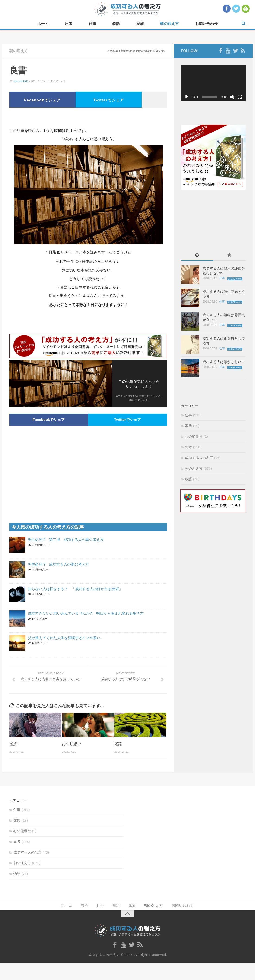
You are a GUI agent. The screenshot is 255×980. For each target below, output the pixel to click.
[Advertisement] (88, 119)
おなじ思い (72, 744)
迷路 (118, 744)
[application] (213, 83)
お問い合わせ (206, 24)
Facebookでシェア (42, 100)
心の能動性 (194, 436)
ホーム (43, 24)
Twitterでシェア (109, 100)
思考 (69, 24)
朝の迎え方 (169, 24)
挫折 (13, 744)
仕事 (92, 24)
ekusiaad (21, 81)
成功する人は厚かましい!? (223, 362)
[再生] (187, 97)
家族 (140, 24)
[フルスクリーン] (240, 97)
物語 (116, 24)
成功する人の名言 (199, 458)
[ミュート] (232, 97)
